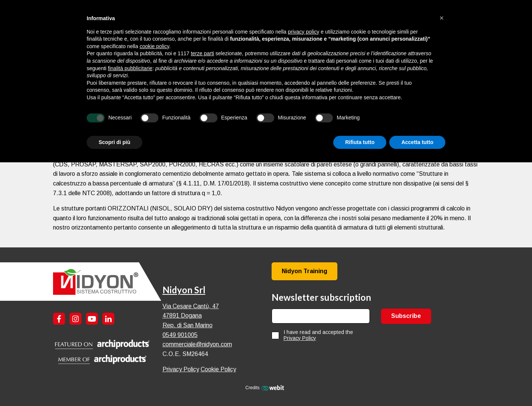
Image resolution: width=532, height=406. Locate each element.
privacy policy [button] (304, 32)
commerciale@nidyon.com (197, 344)
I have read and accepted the (318, 335)
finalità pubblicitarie (130, 68)
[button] (442, 18)
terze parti (202, 53)
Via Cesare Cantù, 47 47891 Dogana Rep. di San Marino (191, 316)
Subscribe (406, 316)
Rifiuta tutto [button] (360, 142)
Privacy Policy (181, 369)
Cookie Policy (218, 369)
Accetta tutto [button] (417, 142)
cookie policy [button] (154, 46)
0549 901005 (180, 335)
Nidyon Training (304, 271)
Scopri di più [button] (115, 142)
